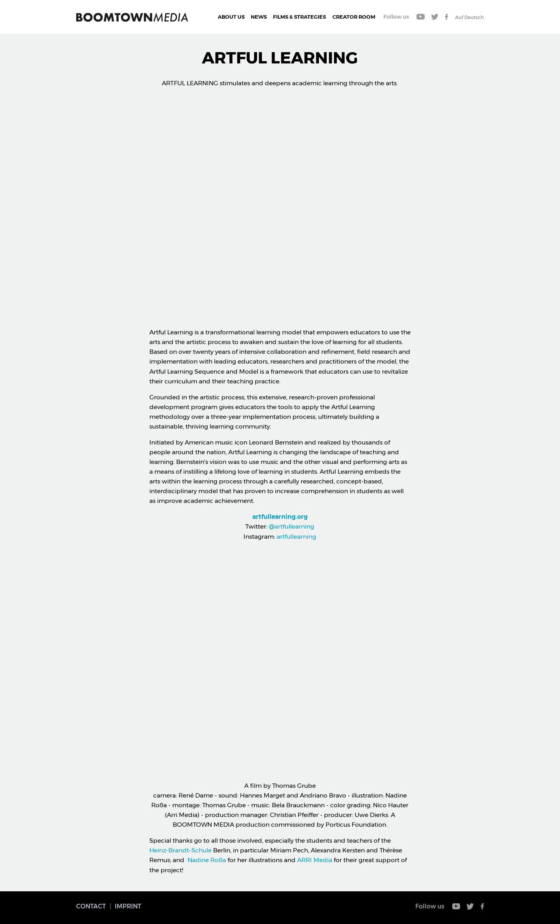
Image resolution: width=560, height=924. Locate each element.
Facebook (446, 17)
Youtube (421, 17)
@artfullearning (291, 526)
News (259, 17)
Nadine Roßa (207, 860)
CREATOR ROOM (354, 17)
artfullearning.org (280, 517)
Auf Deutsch (469, 17)
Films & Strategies (299, 17)
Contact (91, 906)
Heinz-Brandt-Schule (180, 850)
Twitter (435, 17)
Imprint (128, 906)
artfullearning (296, 537)
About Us (231, 17)
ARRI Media (315, 860)
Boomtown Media (132, 17)
